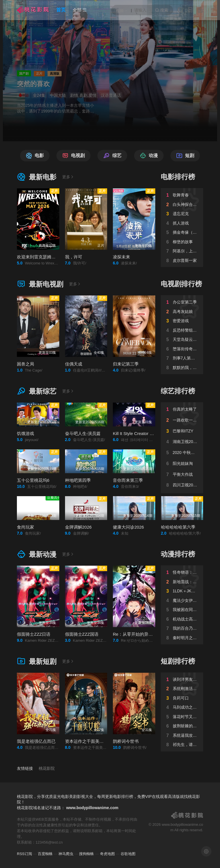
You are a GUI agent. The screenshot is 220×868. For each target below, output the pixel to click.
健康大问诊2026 (128, 527)
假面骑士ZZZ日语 (34, 634)
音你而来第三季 (128, 480)
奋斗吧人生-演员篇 (83, 433)
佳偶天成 (74, 364)
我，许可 (74, 257)
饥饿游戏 (25, 433)
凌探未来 (121, 257)
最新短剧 (37, 661)
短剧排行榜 (178, 661)
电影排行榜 (178, 177)
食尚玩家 (25, 527)
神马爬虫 (66, 854)
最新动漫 (37, 554)
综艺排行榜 (178, 391)
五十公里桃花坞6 (33, 480)
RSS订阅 (24, 854)
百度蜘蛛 (45, 854)
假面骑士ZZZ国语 (82, 634)
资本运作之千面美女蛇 (87, 741)
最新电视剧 (40, 284)
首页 (61, 10)
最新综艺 (37, 391)
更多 (68, 177)
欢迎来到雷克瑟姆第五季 (41, 257)
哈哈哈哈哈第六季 (178, 527)
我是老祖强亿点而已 (36, 741)
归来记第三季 (126, 364)
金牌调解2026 (78, 527)
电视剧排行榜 (181, 284)
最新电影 (37, 177)
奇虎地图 (107, 854)
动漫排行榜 (178, 554)
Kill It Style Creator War (135, 433)
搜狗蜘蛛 (87, 854)
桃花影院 (47, 768)
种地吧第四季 (78, 480)
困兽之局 (25, 364)
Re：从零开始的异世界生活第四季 (146, 634)
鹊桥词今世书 (126, 741)
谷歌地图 (128, 854)
